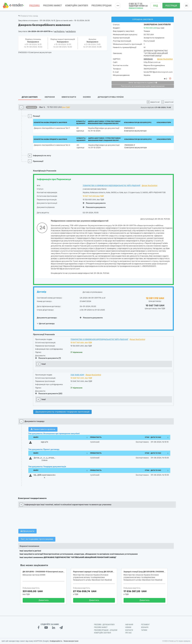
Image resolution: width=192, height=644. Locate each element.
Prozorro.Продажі (102, 6)
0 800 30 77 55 (136, 4)
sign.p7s (44, 442)
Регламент (145, 625)
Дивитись (44, 600)
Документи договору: (47, 318)
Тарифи (144, 630)
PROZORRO (34, 6)
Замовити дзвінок (136, 8)
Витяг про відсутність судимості (143, 83)
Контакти (129, 630)
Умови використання (71, 641)
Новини (128, 627)
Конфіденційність (56, 641)
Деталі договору (46, 323)
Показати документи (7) (48, 358)
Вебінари (145, 627)
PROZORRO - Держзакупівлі (104, 625)
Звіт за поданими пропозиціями (37, 539)
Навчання (129, 625)
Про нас (128, 633)
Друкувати (27, 531)
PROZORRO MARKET (52, 6)
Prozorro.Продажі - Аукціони (106, 630)
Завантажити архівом (43, 429)
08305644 (148, 59)
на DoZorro (71, 31)
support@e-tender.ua (138, 6)
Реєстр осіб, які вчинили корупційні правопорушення (143, 86)
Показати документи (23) (49, 393)
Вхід (156, 6)
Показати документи (94, 203)
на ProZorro (59, 31)
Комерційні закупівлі (77, 6)
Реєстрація (171, 6)
